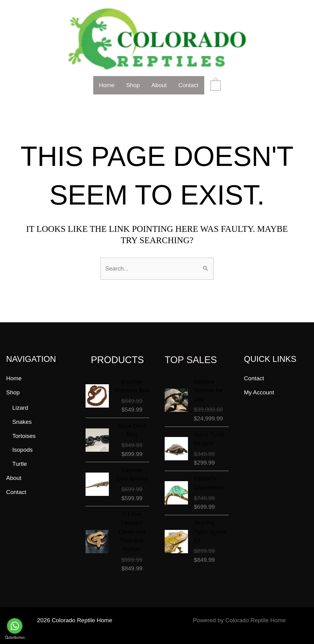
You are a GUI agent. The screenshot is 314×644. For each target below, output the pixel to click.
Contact (188, 85)
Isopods (23, 450)
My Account (259, 392)
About (159, 85)
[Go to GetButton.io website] (15, 638)
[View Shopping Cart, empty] (216, 85)
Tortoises (24, 436)
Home (107, 85)
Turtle (20, 464)
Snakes (22, 422)
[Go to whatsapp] (15, 626)
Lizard (20, 408)
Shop (133, 85)
